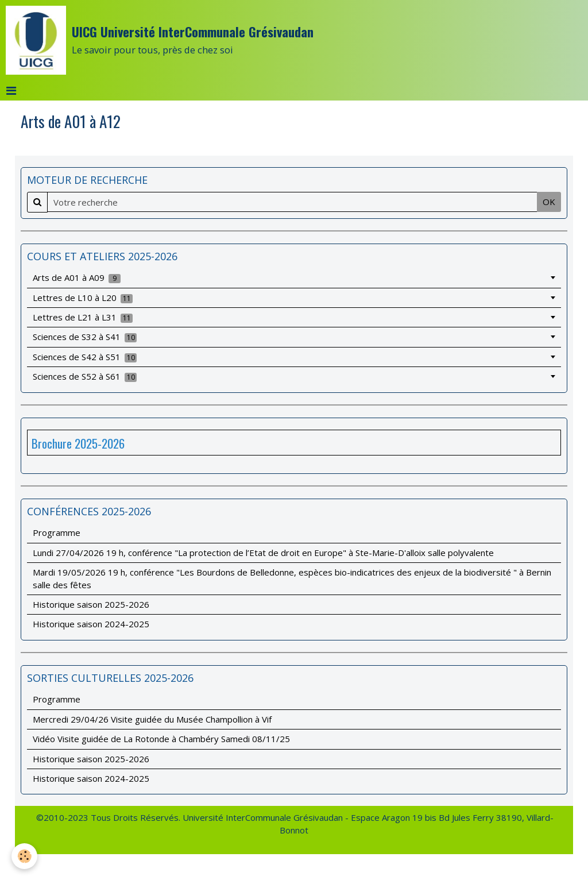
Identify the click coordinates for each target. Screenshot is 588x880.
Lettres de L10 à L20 (83, 298)
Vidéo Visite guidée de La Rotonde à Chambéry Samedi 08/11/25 (161, 739)
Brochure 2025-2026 (78, 443)
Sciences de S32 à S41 (85, 337)
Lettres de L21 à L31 (83, 317)
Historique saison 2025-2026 (91, 604)
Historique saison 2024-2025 (91, 624)
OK (549, 202)
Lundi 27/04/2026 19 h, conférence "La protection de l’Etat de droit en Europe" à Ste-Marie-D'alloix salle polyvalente (263, 553)
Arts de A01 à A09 (77, 277)
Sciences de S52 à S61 (85, 376)
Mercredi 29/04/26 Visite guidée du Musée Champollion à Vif (152, 719)
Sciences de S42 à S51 (85, 357)
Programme (57, 532)
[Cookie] (24, 856)
